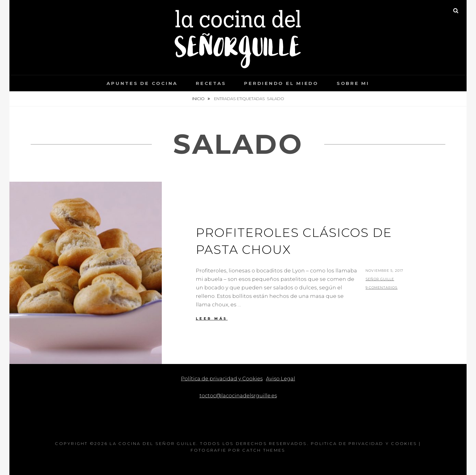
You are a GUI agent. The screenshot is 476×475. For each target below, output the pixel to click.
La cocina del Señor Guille (153, 443)
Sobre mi (353, 83)
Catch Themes (264, 450)
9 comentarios (381, 288)
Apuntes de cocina (142, 83)
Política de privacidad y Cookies (222, 379)
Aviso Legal (281, 379)
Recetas (211, 83)
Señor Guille (380, 279)
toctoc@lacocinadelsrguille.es (238, 396)
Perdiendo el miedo (281, 83)
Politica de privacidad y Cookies (364, 443)
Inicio (199, 99)
